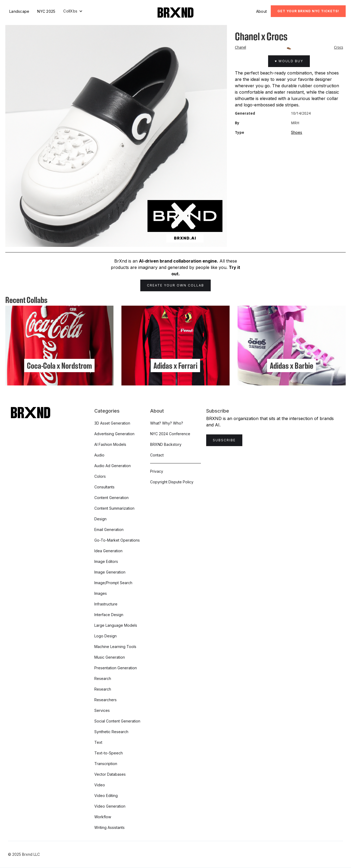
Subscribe (224, 440)
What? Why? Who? (167, 423)
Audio (99, 455)
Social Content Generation (117, 721)
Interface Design (109, 615)
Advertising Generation (114, 434)
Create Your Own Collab (175, 285)
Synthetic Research (111, 732)
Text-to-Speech (109, 753)
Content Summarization (114, 508)
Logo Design (105, 636)
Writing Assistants (109, 827)
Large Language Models (116, 625)
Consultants (104, 487)
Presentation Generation (116, 668)
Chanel (240, 47)
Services (102, 710)
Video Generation (110, 806)
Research (103, 678)
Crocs (339, 47)
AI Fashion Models (110, 444)
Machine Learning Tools (115, 647)
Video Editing (106, 796)
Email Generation (109, 529)
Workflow (103, 817)
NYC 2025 (46, 11)
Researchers (105, 700)
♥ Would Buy (289, 61)
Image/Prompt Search (113, 583)
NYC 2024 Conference (170, 434)
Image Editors (106, 561)
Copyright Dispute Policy (172, 482)
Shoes (297, 132)
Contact (157, 455)
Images (101, 593)
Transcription (106, 764)
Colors (100, 476)
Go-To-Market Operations (117, 540)
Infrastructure (106, 604)
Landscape (19, 11)
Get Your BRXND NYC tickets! (308, 11)
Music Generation (110, 657)
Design (100, 519)
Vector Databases (110, 774)
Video (100, 785)
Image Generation (110, 572)
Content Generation (111, 498)
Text (98, 742)
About (261, 11)
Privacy (157, 471)
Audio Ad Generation (113, 466)
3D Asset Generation (112, 423)
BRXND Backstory (166, 444)
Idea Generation (108, 551)
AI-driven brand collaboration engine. (179, 261)
